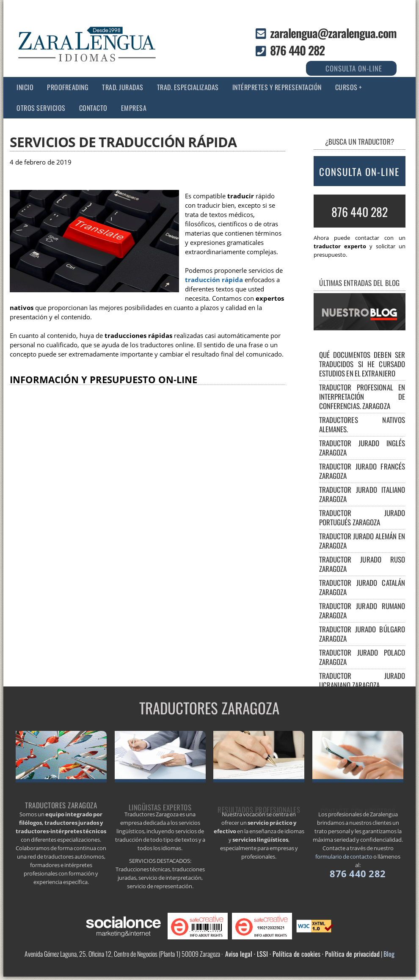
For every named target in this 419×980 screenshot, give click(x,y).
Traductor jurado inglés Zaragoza (362, 448)
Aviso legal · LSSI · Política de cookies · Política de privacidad (302, 954)
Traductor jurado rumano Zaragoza (362, 611)
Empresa (134, 108)
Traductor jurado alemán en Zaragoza (362, 541)
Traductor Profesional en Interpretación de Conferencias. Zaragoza (362, 397)
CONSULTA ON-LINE (359, 172)
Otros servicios (41, 108)
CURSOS (346, 87)
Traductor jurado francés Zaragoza (362, 471)
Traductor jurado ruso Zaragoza (362, 564)
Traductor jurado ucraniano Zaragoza (362, 680)
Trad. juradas (123, 87)
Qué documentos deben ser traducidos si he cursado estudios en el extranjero (362, 364)
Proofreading (68, 87)
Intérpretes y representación (277, 87)
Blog (389, 954)
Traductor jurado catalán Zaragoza (362, 587)
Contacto (93, 108)
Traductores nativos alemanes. (362, 424)
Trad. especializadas (188, 87)
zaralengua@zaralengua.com (333, 33)
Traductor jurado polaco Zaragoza (362, 657)
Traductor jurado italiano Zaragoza (362, 494)
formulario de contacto (344, 856)
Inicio (25, 87)
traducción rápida (214, 280)
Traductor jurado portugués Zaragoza (362, 517)
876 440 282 (297, 50)
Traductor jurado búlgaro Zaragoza (362, 634)
